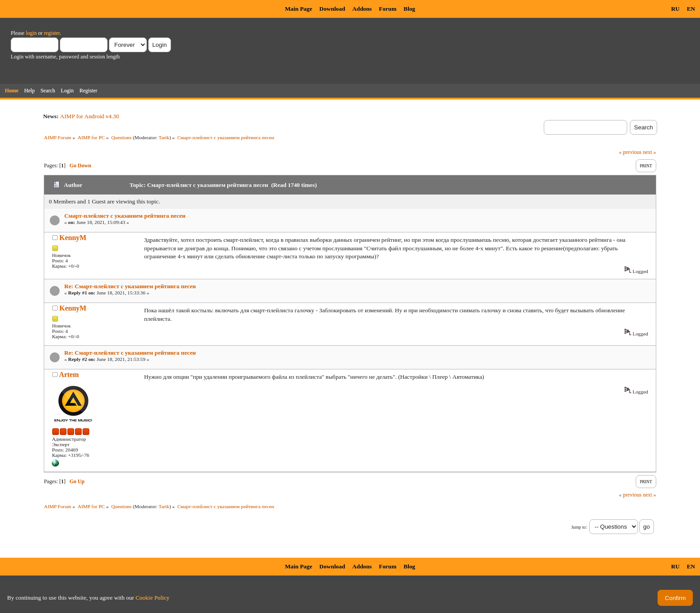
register (52, 33)
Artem (69, 375)
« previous (630, 152)
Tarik (164, 137)
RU (675, 9)
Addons (362, 9)
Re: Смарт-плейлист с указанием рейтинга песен (130, 286)
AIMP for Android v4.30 (90, 116)
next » (650, 152)
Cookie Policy (153, 598)
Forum (388, 9)
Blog (409, 9)
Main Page (298, 9)
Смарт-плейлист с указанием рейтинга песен (125, 216)
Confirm (675, 598)
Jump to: (579, 527)
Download (332, 9)
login (31, 33)
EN (691, 9)
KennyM (73, 238)
